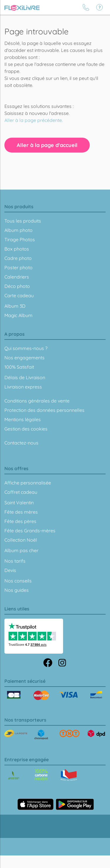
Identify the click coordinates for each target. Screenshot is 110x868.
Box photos (17, 249)
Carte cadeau (19, 295)
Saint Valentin (19, 503)
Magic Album (18, 315)
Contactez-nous (21, 443)
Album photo (18, 230)
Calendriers (17, 277)
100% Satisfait (19, 367)
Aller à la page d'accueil (47, 145)
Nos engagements (24, 358)
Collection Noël (21, 540)
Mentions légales (23, 419)
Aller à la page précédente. (34, 120)
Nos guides (17, 590)
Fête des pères (20, 521)
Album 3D (15, 306)
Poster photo (18, 267)
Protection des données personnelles (44, 410)
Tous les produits (23, 221)
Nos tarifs (15, 561)
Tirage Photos (20, 239)
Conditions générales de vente (37, 401)
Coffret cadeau (21, 492)
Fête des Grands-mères (30, 531)
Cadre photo (18, 258)
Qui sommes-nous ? (26, 348)
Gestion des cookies (26, 429)
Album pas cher (21, 550)
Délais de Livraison (25, 377)
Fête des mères (21, 512)
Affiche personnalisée (28, 483)
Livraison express (23, 387)
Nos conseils (18, 581)
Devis (10, 570)
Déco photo (17, 286)
